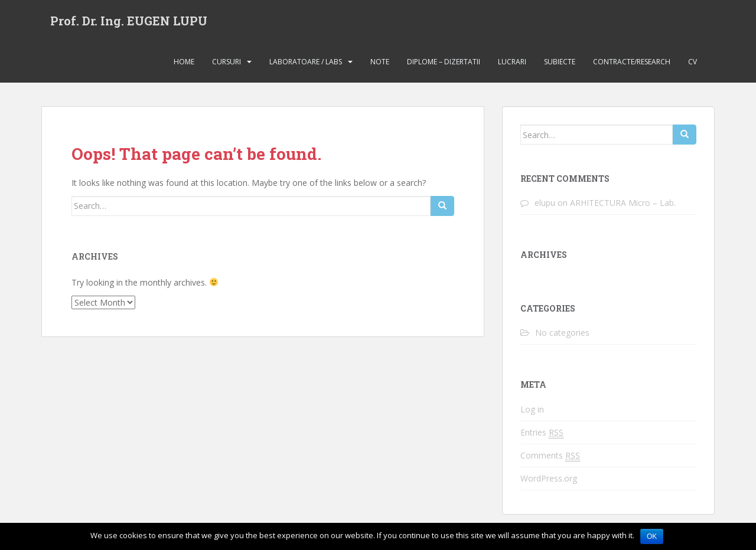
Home (184, 62)
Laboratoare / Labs (306, 62)
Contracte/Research (632, 62)
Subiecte (560, 62)
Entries (542, 433)
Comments (550, 456)
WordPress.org (549, 478)
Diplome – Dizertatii (444, 62)
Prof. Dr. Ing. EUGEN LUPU (129, 21)
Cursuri (227, 62)
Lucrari (512, 62)
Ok (652, 536)
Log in (532, 409)
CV (693, 62)
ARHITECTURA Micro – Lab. (623, 203)
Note (380, 62)
